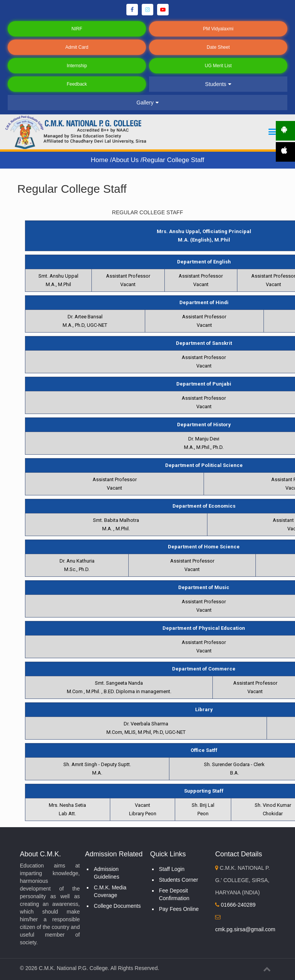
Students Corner (179, 880)
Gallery (147, 103)
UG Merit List (218, 66)
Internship (77, 66)
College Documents (117, 906)
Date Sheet (218, 47)
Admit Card (77, 47)
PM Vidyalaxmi (218, 29)
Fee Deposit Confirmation (174, 894)
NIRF (77, 29)
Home (100, 160)
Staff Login (172, 869)
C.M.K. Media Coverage (110, 891)
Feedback (77, 84)
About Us (126, 160)
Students (218, 84)
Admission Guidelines (106, 873)
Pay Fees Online (179, 909)
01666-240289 (235, 905)
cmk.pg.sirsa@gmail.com (245, 929)
